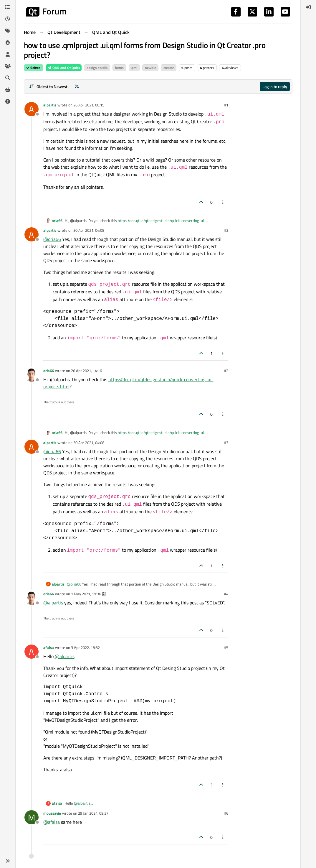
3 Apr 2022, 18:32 (85, 647)
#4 (226, 594)
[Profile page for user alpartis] (32, 109)
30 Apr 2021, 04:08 (89, 230)
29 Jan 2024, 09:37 (93, 813)
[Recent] (8, 19)
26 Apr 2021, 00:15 (89, 105)
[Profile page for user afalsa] (32, 652)
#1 (226, 105)
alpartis (50, 105)
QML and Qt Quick (64, 68)
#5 (226, 647)
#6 (226, 813)
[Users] (8, 54)
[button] (8, 861)
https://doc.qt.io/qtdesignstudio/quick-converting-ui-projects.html (135, 223)
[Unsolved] (8, 101)
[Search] (8, 78)
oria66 (57, 221)
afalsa (49, 647)
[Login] (308, 7)
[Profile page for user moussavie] (32, 817)
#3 (226, 230)
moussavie (52, 813)
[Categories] (8, 7)
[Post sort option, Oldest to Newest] (48, 87)
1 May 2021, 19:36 (86, 594)
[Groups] (8, 66)
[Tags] (8, 31)
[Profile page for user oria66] (32, 375)
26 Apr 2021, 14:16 (86, 371)
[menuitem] (308, 7)
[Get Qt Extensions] (8, 90)
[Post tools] (223, 202)
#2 (226, 371)
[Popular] (8, 42)
